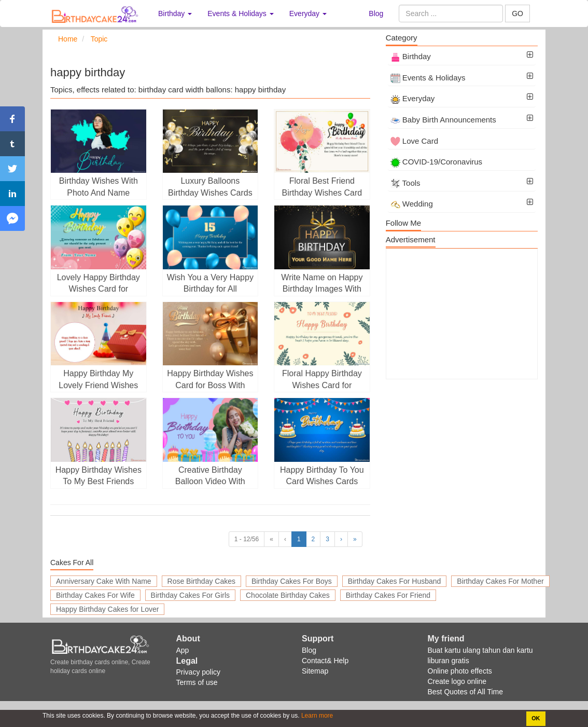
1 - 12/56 (247, 539)
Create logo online (457, 681)
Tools (405, 183)
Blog (376, 13)
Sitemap (315, 671)
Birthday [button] (175, 13)
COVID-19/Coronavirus (436, 162)
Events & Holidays (428, 78)
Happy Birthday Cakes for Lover (107, 609)
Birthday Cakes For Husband (395, 581)
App (183, 650)
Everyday (413, 98)
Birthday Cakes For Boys (292, 581)
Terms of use (197, 682)
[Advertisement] (462, 314)
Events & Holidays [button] (241, 13)
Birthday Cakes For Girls (190, 595)
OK (536, 718)
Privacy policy (199, 672)
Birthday (411, 56)
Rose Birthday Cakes (202, 581)
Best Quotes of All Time (466, 692)
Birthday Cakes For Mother (500, 581)
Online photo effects (460, 671)
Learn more (317, 716)
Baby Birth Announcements (443, 120)
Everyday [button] (308, 13)
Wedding (412, 204)
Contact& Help (325, 661)
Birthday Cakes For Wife (95, 595)
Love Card (414, 141)
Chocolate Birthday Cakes (288, 595)
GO (517, 13)
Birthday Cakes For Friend (388, 595)
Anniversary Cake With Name (104, 581)
